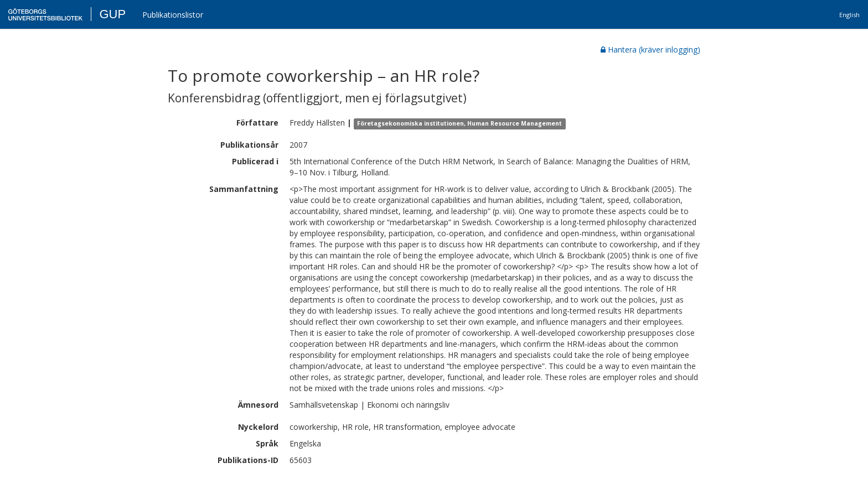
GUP (112, 14)
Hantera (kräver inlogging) (650, 50)
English (849, 15)
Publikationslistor (173, 15)
